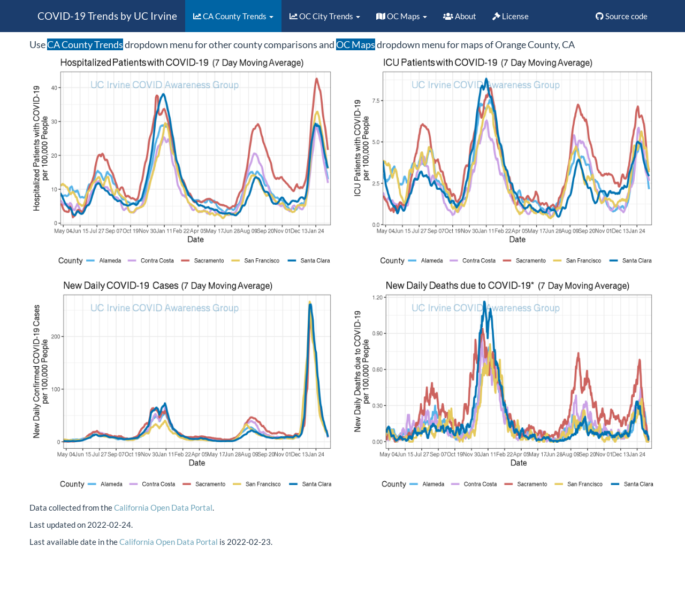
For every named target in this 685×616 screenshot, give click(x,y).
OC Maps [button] (402, 16)
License (511, 16)
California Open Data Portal (163, 507)
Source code (622, 16)
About (460, 16)
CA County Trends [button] (233, 16)
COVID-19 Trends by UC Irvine (107, 16)
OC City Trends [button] (325, 16)
